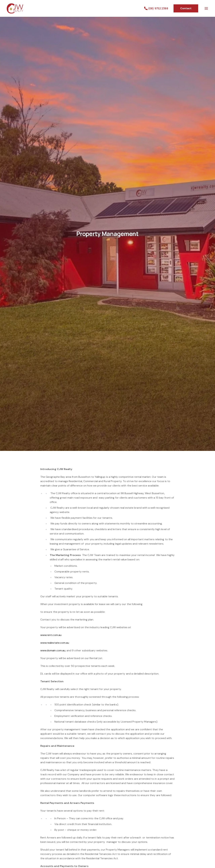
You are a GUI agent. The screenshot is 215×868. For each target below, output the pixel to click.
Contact (186, 8)
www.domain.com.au (53, 650)
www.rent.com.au (51, 635)
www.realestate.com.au (55, 643)
